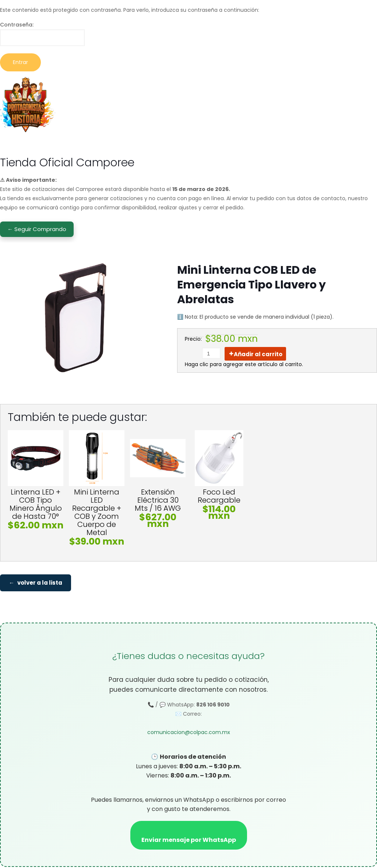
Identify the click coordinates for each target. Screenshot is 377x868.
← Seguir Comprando (37, 229)
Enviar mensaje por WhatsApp (189, 841)
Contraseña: (42, 33)
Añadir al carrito (258, 354)
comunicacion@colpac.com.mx (189, 734)
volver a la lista (40, 583)
